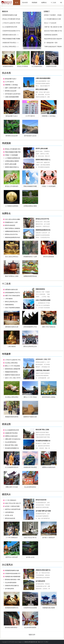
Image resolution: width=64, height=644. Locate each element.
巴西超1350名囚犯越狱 (11, 155)
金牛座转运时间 (9, 589)
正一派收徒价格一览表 (51, 43)
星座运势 (6, 424)
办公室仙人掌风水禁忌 (9, 47)
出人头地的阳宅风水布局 (10, 27)
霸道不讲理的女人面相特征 (13, 228)
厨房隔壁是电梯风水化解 (10, 15)
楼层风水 (6, 494)
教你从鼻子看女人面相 (11, 445)
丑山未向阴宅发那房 (11, 582)
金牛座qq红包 (9, 515)
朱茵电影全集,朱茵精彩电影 (13, 576)
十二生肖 (53, 3)
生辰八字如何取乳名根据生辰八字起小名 (43, 301)
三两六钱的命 (9, 299)
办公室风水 (7, 565)
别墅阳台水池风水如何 (11, 436)
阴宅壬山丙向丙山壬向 (11, 302)
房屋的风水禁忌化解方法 (12, 586)
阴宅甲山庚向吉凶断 (11, 164)
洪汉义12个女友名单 (50, 23)
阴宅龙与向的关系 (10, 518)
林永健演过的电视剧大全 (12, 448)
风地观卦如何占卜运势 (11, 222)
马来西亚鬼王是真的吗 (51, 35)
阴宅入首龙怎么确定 (42, 89)
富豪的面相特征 (9, 305)
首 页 (17, 3)
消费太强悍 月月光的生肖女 (13, 439)
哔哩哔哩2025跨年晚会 (11, 85)
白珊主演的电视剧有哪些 (12, 97)
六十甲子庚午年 (9, 82)
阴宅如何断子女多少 (11, 79)
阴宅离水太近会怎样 (11, 91)
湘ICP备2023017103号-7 (42, 642)
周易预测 (34, 3)
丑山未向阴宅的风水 (11, 442)
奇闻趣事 (6, 354)
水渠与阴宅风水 (9, 512)
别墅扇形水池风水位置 (9, 35)
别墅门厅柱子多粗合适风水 (13, 296)
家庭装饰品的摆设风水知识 (13, 237)
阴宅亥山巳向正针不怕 (11, 234)
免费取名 (44, 3)
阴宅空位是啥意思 (10, 225)
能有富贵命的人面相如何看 (13, 369)
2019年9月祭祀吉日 (11, 500)
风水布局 (25, 3)
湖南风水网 (27, 642)
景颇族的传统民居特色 (11, 372)
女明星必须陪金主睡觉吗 (12, 161)
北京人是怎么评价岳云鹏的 (13, 219)
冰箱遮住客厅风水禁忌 (9, 43)
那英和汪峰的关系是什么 (12, 167)
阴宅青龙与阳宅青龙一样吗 (13, 579)
